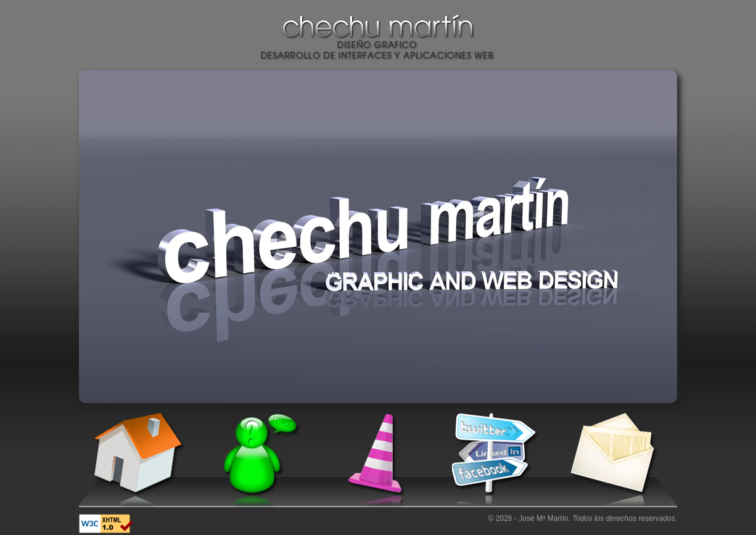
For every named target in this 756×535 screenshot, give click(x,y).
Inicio (138, 462)
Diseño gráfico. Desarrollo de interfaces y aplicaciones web (378, 49)
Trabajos (375, 462)
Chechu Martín (378, 28)
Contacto (612, 462)
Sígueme (493, 462)
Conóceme (257, 462)
